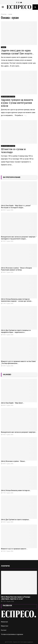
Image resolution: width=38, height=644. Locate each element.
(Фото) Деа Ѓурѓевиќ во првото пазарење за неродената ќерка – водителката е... (16, 331)
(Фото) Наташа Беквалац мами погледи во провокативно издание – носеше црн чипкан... (17, 300)
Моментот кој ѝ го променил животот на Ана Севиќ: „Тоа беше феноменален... (18, 362)
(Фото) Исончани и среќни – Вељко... (14, 461)
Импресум (4, 622)
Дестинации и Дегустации (8, 97)
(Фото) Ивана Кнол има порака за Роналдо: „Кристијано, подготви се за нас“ (16, 598)
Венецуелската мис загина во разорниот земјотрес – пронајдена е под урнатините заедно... (19, 238)
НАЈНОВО (7, 375)
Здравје (4, 47)
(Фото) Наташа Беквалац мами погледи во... (16, 490)
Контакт (4, 630)
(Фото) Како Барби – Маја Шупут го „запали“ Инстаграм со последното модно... (16, 207)
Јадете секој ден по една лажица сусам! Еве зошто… (17, 52)
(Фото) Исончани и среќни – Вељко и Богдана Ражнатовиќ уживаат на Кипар (16, 269)
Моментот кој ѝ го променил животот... (14, 549)
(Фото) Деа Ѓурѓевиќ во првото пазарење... (16, 520)
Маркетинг (5, 626)
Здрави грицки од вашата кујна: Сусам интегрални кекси (17, 103)
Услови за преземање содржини (12, 634)
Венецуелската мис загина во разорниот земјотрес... (19, 432)
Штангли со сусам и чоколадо (13, 151)
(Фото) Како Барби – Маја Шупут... (13, 403)
